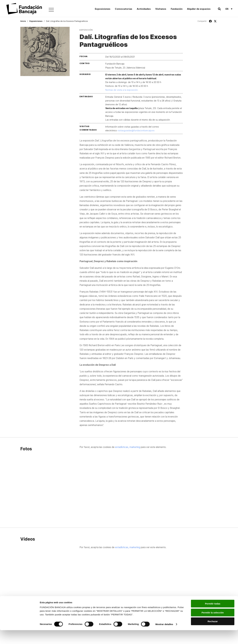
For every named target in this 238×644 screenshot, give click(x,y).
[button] (219, 9)
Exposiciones (103, 9)
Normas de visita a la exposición (122, 90)
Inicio (23, 21)
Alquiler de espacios (199, 9)
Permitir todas (213, 617)
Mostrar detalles (164, 638)
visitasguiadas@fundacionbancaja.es (136, 130)
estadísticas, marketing (128, 447)
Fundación (177, 9)
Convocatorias (124, 9)
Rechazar (213, 635)
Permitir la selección (213, 626)
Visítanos (161, 9)
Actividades (144, 9)
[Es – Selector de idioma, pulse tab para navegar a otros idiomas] (229, 9)
